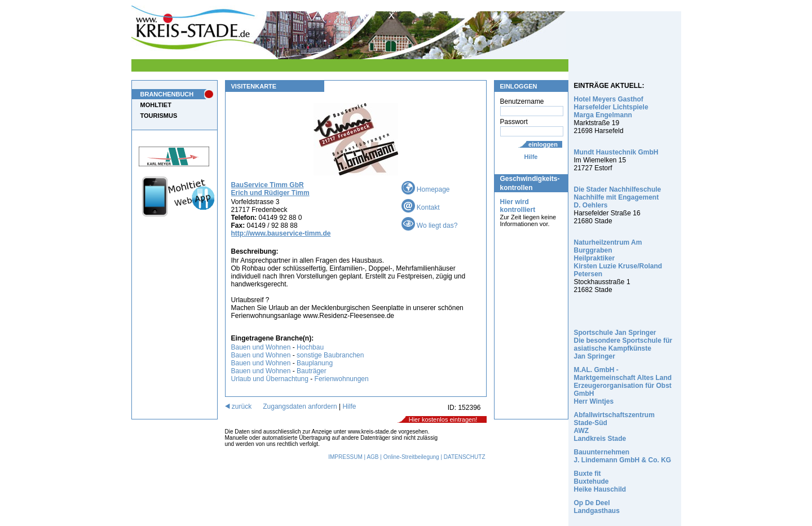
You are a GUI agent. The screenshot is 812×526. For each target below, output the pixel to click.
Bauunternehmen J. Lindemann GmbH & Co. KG (623, 456)
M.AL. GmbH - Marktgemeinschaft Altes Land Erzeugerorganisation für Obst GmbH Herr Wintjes (623, 386)
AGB (372, 457)
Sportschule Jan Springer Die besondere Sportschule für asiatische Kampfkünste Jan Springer (623, 344)
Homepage (426, 189)
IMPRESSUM (345, 457)
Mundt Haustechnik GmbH (616, 152)
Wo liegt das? (430, 226)
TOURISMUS (159, 116)
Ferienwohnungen (342, 379)
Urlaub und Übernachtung (270, 379)
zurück (239, 406)
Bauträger (312, 371)
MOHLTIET (156, 105)
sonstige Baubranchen (330, 355)
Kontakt (421, 207)
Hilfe (531, 157)
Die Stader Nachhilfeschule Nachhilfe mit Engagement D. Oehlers (618, 197)
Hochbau (310, 347)
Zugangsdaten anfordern (300, 406)
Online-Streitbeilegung (411, 457)
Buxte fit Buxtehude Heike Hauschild (600, 481)
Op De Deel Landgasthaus (597, 507)
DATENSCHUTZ (465, 457)
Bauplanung (315, 363)
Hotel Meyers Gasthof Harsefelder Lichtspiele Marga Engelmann (611, 107)
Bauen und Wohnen (261, 347)
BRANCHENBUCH (167, 94)
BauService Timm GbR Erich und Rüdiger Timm (270, 189)
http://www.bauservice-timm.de (281, 233)
